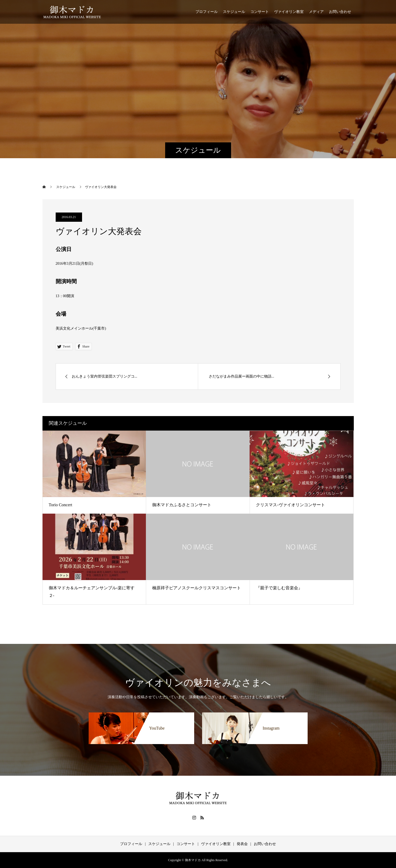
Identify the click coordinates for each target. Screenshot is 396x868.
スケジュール (234, 12)
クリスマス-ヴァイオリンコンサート (290, 505)
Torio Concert (61, 505)
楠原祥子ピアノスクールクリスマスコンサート (197, 588)
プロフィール (207, 12)
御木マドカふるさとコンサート (182, 505)
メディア (316, 12)
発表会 (242, 844)
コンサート (260, 12)
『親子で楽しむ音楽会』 (279, 588)
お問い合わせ (340, 12)
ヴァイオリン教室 (289, 12)
